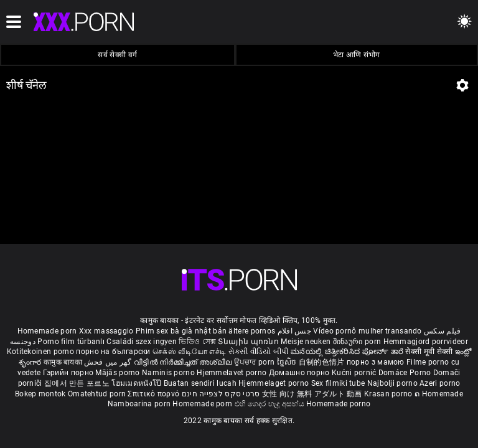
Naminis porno (169, 373)
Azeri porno (440, 383)
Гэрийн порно (69, 373)
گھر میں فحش (109, 362)
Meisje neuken (306, 342)
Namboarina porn (140, 404)
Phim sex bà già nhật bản (181, 331)
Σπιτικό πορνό (154, 394)
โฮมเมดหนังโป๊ (138, 383)
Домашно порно (300, 373)
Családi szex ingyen (142, 342)
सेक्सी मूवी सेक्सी (429, 352)
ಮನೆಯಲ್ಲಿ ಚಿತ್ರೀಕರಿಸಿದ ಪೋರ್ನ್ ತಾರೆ (348, 352)
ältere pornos (252, 331)
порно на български (113, 352)
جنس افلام (294, 331)
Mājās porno (119, 373)
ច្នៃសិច (288, 362)
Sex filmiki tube (338, 383)
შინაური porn (358, 342)
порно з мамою (376, 362)
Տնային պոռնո (249, 342)
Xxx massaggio (106, 331)
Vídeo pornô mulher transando (367, 331)
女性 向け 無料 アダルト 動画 (312, 394)
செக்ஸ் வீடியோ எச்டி (189, 352)
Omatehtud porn (98, 394)
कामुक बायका (64, 362)
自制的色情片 (323, 362)
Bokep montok (40, 394)
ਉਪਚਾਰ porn (255, 362)
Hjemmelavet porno (232, 373)
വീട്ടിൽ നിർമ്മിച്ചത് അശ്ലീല (184, 362)
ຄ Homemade (439, 394)
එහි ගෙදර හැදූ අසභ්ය (271, 404)
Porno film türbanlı (71, 342)
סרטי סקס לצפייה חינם (221, 394)
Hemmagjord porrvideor (426, 342)
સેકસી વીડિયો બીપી (259, 352)
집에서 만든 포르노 (78, 383)
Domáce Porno (406, 373)
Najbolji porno (392, 383)
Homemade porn (48, 331)
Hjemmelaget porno (274, 383)
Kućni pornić (355, 373)
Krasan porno (389, 394)
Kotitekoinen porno (42, 352)
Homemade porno (338, 404)
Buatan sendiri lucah (201, 383)
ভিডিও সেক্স (197, 342)
